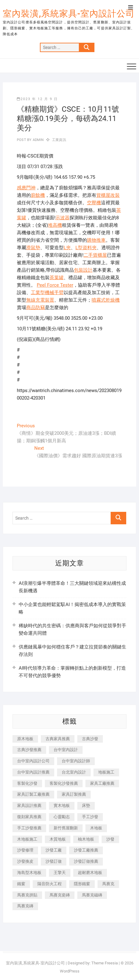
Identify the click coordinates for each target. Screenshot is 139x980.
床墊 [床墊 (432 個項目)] (86, 805)
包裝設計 (83, 270)
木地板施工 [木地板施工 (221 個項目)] (27, 839)
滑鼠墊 (33, 248)
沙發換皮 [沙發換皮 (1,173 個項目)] (25, 861)
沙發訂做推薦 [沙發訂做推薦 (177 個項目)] (86, 861)
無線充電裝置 (40, 300)
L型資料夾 (86, 248)
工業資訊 (59, 140)
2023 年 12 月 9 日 (37, 99)
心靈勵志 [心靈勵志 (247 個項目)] (62, 817)
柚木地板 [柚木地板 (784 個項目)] (86, 839)
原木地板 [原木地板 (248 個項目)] (25, 739)
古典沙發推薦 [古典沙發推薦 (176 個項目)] (29, 750)
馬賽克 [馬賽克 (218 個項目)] (108, 884)
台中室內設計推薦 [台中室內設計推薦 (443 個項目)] (33, 772)
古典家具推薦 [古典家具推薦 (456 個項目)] (58, 739)
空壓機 (94, 203)
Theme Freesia (105, 963)
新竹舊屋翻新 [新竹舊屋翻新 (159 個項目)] (66, 828)
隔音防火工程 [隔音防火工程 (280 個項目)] (50, 884)
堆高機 (55, 225)
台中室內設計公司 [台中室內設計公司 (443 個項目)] (33, 761)
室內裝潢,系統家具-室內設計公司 (69, 14)
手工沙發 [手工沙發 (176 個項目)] (90, 817)
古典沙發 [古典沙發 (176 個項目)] (90, 739)
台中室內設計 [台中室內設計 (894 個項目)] (66, 750)
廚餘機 (38, 195)
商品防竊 (36, 308)
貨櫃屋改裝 (108, 195)
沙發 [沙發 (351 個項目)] (110, 839)
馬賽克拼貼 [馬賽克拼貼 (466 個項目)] (27, 895)
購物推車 (96, 240)
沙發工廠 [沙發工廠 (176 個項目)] (54, 850)
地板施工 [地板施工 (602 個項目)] (106, 772)
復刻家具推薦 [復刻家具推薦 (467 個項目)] (29, 817)
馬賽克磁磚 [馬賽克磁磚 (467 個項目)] (92, 895)
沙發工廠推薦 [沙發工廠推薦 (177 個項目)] (86, 850)
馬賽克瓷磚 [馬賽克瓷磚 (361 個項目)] (60, 895)
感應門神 (26, 188)
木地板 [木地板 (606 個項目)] (96, 828)
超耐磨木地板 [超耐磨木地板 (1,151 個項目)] (90, 873)
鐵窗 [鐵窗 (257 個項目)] (21, 884)
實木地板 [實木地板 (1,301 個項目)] (62, 805)
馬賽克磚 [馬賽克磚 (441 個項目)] (25, 906)
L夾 (67, 248)
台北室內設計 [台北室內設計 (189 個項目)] (74, 772)
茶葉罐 (57, 278)
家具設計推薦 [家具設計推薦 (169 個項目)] (29, 805)
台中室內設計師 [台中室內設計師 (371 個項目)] (76, 761)
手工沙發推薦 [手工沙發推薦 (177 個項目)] (29, 828)
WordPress (70, 971)
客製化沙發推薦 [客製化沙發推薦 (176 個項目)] (64, 783)
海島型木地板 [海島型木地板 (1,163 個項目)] (29, 873)
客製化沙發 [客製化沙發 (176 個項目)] (27, 783)
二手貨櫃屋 (95, 255)
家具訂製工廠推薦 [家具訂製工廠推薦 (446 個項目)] (33, 794)
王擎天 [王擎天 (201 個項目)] (60, 873)
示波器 (62, 218)
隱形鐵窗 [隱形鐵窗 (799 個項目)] (82, 884)
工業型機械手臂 (47, 293)
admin (38, 140)
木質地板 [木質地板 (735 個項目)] (58, 839)
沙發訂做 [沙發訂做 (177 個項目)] (54, 861)
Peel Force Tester (55, 285)
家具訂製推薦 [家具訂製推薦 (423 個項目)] (74, 794)
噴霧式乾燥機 (106, 300)
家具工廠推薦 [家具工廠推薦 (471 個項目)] (102, 783)
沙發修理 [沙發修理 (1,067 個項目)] (25, 850)
